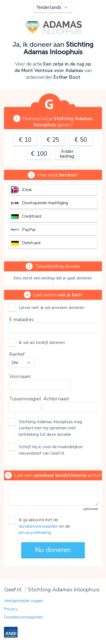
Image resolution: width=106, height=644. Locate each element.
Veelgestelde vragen (24, 601)
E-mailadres (21, 319)
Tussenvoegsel (25, 399)
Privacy (11, 609)
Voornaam (20, 376)
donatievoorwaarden (39, 526)
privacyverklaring (35, 532)
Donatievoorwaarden (23, 617)
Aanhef (17, 354)
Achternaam (56, 399)
